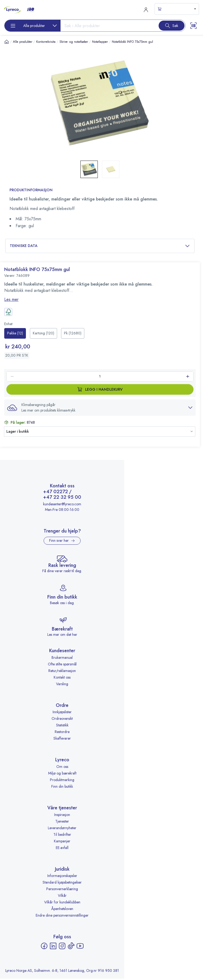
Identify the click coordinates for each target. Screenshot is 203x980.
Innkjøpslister (62, 713)
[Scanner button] (193, 26)
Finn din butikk (62, 788)
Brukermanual (62, 659)
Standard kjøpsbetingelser (62, 884)
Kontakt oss (62, 679)
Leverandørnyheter (62, 829)
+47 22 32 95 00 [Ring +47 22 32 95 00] (62, 499)
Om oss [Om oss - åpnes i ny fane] (62, 768)
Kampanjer (62, 842)
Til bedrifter (62, 836)
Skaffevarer (62, 740)
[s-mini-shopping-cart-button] (177, 9)
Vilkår (62, 897)
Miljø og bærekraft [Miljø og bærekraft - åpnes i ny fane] (62, 774)
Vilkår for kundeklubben (62, 904)
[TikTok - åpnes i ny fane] (71, 947)
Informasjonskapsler (62, 877)
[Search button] (172, 26)
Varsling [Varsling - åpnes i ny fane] (62, 685)
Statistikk (62, 727)
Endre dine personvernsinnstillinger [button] (62, 917)
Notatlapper (100, 42)
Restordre (62, 733)
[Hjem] (7, 42)
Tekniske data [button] (100, 246)
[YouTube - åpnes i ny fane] (80, 947)
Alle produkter (23, 42)
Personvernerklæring (62, 890)
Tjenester (62, 823)
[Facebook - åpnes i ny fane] (44, 947)
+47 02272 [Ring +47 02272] (56, 493)
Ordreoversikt (62, 720)
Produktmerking (62, 781)
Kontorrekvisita (46, 42)
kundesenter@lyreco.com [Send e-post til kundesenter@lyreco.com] (62, 505)
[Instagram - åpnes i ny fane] (62, 947)
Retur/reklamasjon (62, 672)
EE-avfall (62, 849)
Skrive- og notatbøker (74, 42)
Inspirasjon (62, 816)
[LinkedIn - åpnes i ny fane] (53, 947)
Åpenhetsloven (62, 910)
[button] (100, 408)
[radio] (15, 333)
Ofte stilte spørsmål (62, 665)
